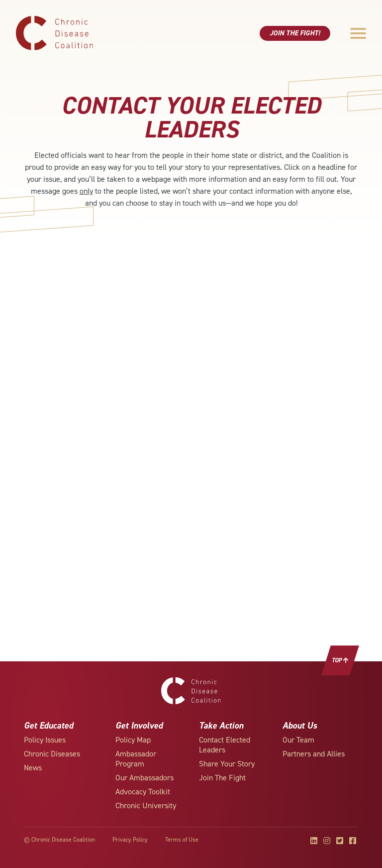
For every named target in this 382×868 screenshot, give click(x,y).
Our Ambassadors (144, 778)
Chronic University (146, 806)
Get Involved (139, 726)
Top (340, 660)
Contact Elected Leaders (225, 745)
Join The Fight (222, 778)
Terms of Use (182, 840)
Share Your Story (227, 764)
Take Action (221, 726)
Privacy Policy (130, 840)
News (33, 768)
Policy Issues (45, 740)
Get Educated (48, 726)
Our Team (298, 740)
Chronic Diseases (52, 754)
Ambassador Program (136, 759)
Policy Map (133, 740)
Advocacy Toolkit (143, 792)
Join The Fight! (295, 33)
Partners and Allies (314, 754)
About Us (300, 726)
